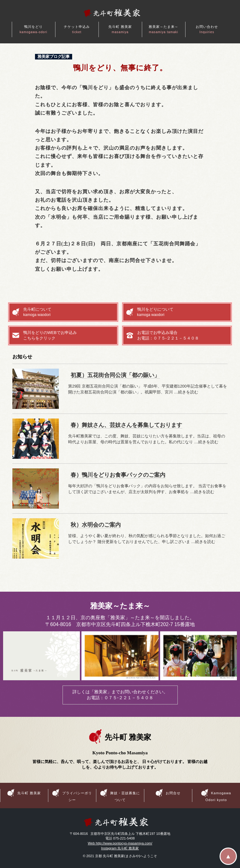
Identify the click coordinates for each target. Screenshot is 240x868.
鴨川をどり (33, 29)
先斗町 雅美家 (120, 29)
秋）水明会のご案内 (96, 525)
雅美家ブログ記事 (54, 57)
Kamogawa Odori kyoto (218, 796)
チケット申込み (77, 29)
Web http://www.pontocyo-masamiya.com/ (120, 843)
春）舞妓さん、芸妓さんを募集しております (126, 425)
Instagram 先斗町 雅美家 (120, 848)
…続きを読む (186, 392)
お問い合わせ (207, 29)
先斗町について (69, 312)
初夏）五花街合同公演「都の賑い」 (115, 375)
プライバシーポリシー (77, 796)
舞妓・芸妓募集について (125, 796)
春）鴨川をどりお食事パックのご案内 (118, 475)
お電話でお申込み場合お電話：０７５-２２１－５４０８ (168, 335)
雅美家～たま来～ (164, 29)
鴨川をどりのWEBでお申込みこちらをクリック (50, 335)
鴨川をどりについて (183, 312)
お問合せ (173, 793)
